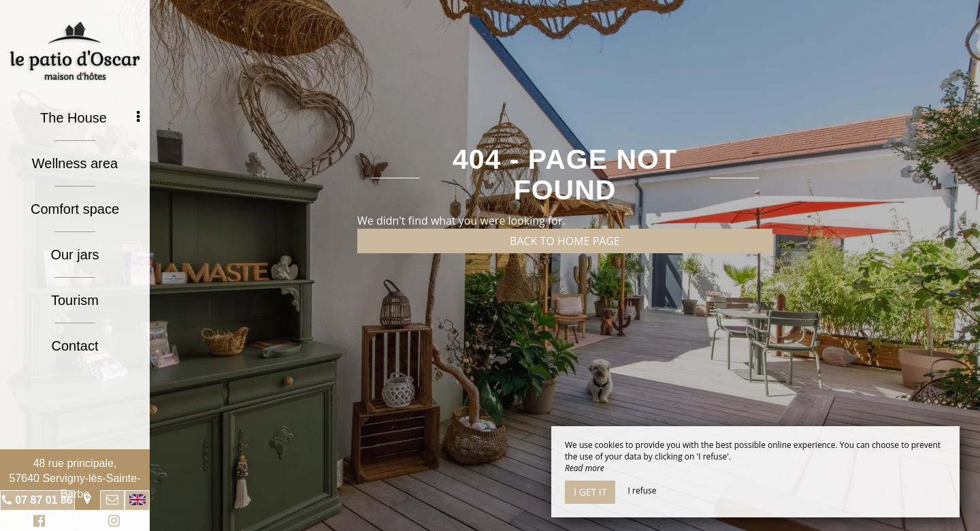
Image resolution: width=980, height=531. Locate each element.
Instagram (112, 522)
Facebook (37, 522)
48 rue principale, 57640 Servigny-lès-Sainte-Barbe (75, 479)
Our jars (75, 255)
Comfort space (75, 209)
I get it (590, 492)
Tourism (75, 300)
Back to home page (565, 241)
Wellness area (75, 163)
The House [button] (90, 118)
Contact (75, 346)
